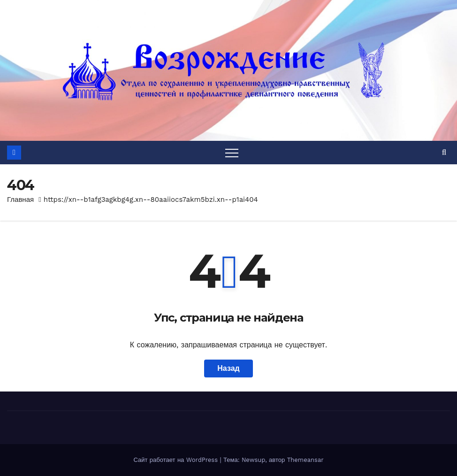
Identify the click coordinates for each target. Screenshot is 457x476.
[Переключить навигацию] (232, 153)
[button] (444, 152)
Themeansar (305, 460)
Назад (228, 368)
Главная (20, 200)
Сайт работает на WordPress (176, 460)
